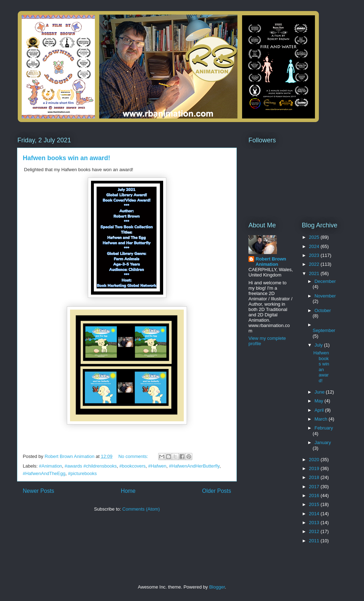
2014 (315, 514)
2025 (315, 237)
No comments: (134, 456)
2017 (315, 487)
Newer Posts (38, 491)
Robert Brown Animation (271, 262)
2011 (315, 541)
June (320, 392)
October (323, 310)
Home (128, 491)
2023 (315, 255)
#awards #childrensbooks (91, 466)
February (324, 428)
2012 (315, 531)
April (320, 410)
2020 (315, 460)
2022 (315, 264)
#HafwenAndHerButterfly (194, 466)
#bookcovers (133, 466)
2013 (315, 523)
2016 (315, 495)
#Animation (51, 466)
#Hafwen (157, 466)
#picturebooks (82, 473)
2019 (315, 468)
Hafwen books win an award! (66, 158)
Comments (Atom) (141, 509)
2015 (315, 504)
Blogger (217, 587)
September (324, 330)
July (319, 345)
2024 (315, 246)
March (322, 419)
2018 (315, 477)
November (325, 296)
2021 (315, 273)
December (325, 281)
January (323, 442)
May (320, 401)
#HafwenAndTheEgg (44, 473)
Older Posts (217, 491)
